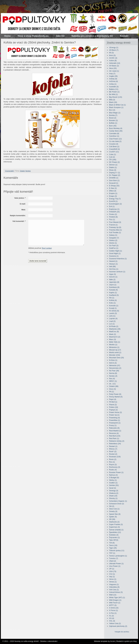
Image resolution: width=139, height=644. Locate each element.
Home (7, 36)
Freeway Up (115, 227)
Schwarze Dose (117, 504)
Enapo (113, 196)
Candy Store (116, 131)
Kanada (113, 290)
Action (113, 61)
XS (112, 618)
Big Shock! (116, 97)
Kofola (113, 300)
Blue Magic (115, 113)
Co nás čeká (115, 141)
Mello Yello (115, 342)
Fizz (112, 219)
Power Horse (116, 412)
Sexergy (114, 491)
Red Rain (114, 438)
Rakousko (114, 428)
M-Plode (114, 326)
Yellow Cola (115, 623)
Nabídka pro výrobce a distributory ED (92, 36)
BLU (112, 110)
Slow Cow (114, 509)
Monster (115, 355)
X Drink (114, 608)
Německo (115, 365)
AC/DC (113, 58)
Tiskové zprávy (117, 550)
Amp (112, 74)
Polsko (114, 407)
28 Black (114, 50)
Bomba (113, 115)
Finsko (113, 214)
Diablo (113, 167)
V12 (112, 574)
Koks (112, 303)
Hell (112, 266)
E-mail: (23, 204)
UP (112, 569)
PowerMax (115, 420)
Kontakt (124, 36)
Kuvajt (113, 308)
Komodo (114, 306)
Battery (114, 89)
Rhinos (113, 449)
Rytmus (113, 475)
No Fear (114, 371)
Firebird (113, 217)
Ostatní (22, 171)
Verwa (113, 582)
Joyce (113, 285)
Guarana (114, 256)
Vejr (112, 577)
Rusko (113, 470)
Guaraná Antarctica (118, 259)
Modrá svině (115, 352)
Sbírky (113, 480)
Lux (112, 324)
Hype (113, 274)
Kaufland (114, 295)
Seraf (113, 488)
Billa (112, 100)
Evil (112, 206)
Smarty (113, 511)
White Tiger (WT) (117, 597)
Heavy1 (113, 264)
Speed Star (115, 514)
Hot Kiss (114, 269)
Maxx (113, 339)
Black (113, 102)
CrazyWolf (114, 149)
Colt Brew (114, 146)
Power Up (114, 415)
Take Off (114, 540)
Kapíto (113, 293)
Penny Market (116, 397)
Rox (112, 462)
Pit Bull (113, 402)
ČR (113, 160)
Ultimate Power (116, 564)
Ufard (113, 561)
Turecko (114, 558)
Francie (113, 225)
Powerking (115, 418)
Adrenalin (115, 63)
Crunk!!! (114, 152)
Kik (112, 298)
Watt (113, 595)
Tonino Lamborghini (118, 556)
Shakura (114, 493)
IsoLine (113, 277)
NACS (113, 363)
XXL (112, 621)
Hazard (113, 261)
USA (113, 571)
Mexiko (113, 345)
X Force (114, 610)
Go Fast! (114, 246)
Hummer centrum (117, 272)
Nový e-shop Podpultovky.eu (33, 36)
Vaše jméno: (20, 198)
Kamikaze (114, 287)
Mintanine (114, 347)
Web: (23, 210)
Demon (113, 165)
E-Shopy (114, 186)
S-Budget (114, 478)
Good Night (115, 253)
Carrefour (114, 136)
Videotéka (114, 587)
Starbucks (114, 522)
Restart (113, 446)
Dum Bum (114, 180)
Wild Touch (115, 603)
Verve (113, 579)
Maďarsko (115, 329)
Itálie (112, 279)
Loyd (112, 321)
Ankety (113, 79)
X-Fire (113, 613)
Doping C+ (115, 173)
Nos (112, 379)
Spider (113, 517)
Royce (113, 464)
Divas (113, 170)
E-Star (113, 188)
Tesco (113, 545)
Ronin (113, 459)
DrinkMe (114, 178)
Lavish (113, 313)
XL (111, 616)
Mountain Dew (117, 358)
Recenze (114, 433)
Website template (101, 641)
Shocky (113, 498)
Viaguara (114, 584)
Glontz (113, 243)
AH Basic (114, 66)
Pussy (113, 425)
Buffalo (113, 123)
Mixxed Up (115, 350)
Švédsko (114, 535)
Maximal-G (115, 337)
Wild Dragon (115, 600)
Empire (113, 193)
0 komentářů (9, 171)
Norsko (113, 376)
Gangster (114, 238)
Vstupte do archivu (122, 632)
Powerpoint (115, 423)
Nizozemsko (115, 368)
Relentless (115, 444)
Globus (113, 240)
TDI (112, 543)
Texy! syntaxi (47, 248)
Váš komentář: (19, 221)
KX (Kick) (114, 311)
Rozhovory (115, 467)
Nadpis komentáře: (18, 216)
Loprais (113, 318)
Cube (113, 154)
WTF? (113, 605)
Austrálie (114, 87)
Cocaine (114, 144)
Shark (113, 496)
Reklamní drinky (117, 441)
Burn (113, 126)
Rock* (113, 451)
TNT (112, 553)
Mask (113, 334)
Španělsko (115, 532)
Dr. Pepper (115, 175)
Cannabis (114, 133)
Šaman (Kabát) (116, 530)
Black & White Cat (117, 105)
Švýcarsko (114, 537)
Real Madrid (115, 431)
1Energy (114, 47)
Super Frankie (116, 524)
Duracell (114, 183)
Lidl (112, 316)
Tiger (113, 548)
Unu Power (115, 566)
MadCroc (114, 332)
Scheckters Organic (118, 501)
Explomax (114, 209)
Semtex (28, 171)
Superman (114, 527)
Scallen (113, 483)
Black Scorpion (116, 107)
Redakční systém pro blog (126, 641)
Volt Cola (114, 590)
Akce (113, 68)
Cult (112, 157)
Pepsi (113, 399)
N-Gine (113, 360)
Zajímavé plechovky (118, 626)
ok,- (112, 384)
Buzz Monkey (116, 128)
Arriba (113, 84)
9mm (112, 55)
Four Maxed (115, 222)
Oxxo (113, 389)
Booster (113, 120)
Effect (113, 191)
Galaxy (113, 235)
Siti (112, 506)
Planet (113, 405)
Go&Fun (114, 248)
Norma (113, 373)
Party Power (115, 394)
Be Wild (113, 94)
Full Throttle (115, 232)
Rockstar (115, 457)
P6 (112, 392)
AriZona (114, 81)
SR (112, 519)
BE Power (114, 92)
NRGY (113, 381)
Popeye (113, 410)
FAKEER (114, 212)
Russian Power (116, 472)
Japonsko (114, 282)
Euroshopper (115, 204)
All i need (114, 71)
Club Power (115, 139)
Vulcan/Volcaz (116, 592)
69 (111, 53)
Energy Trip (115, 199)
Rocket (113, 454)
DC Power (114, 162)
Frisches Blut (116, 230)
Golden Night (116, 251)
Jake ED (60, 36)
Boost (113, 118)
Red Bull (115, 436)
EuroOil (113, 201)
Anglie (113, 76)
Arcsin (113, 641)
